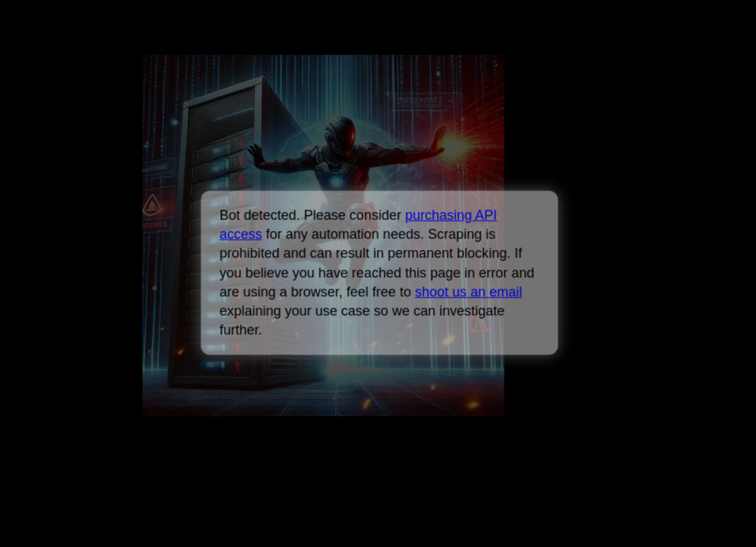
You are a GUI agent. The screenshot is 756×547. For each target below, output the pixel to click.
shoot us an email (468, 292)
